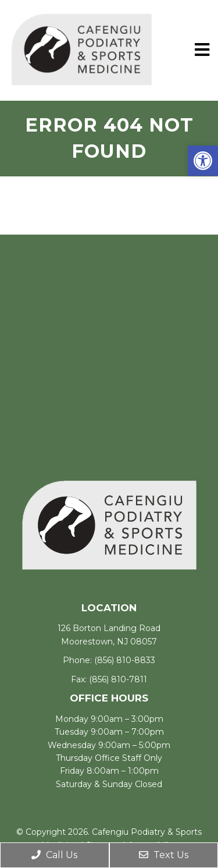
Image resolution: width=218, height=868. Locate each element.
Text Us (164, 855)
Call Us (54, 855)
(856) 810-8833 (125, 660)
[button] (203, 161)
